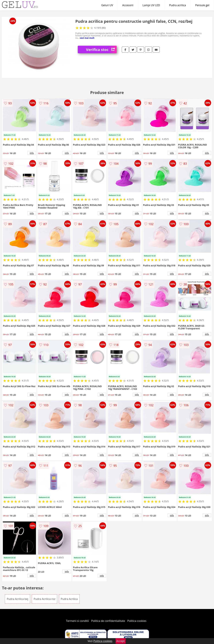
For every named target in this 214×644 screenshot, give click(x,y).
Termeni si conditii (77, 621)
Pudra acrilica (178, 5)
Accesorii (128, 5)
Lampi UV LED (151, 5)
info (32, 153)
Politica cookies (137, 621)
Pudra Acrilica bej (17, 599)
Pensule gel (202, 5)
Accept (121, 641)
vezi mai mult (87, 38)
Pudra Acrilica (69, 599)
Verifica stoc (101, 50)
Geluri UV (107, 5)
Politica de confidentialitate (108, 621)
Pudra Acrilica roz (44, 599)
